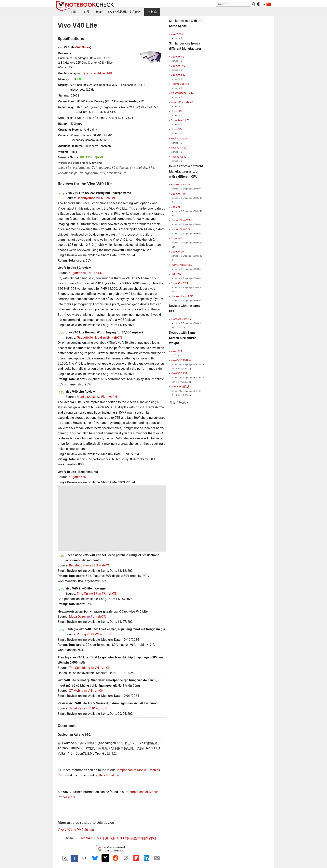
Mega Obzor (77, 617)
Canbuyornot (86, 198)
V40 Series (83, 47)
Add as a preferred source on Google (111, 849)
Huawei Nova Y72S (182, 265)
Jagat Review (78, 708)
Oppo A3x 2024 (179, 283)
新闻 (99, 12)
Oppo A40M (178, 252)
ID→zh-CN (100, 708)
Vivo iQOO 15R (179, 373)
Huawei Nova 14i (180, 184)
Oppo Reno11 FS (180, 120)
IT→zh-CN (103, 565)
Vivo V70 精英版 (180, 387)
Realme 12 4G (179, 157)
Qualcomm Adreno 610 (97, 73)
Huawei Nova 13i (180, 229)
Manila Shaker (87, 397)
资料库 (152, 12)
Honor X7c (177, 129)
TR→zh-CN (109, 594)
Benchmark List (110, 775)
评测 (86, 12)
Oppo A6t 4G (178, 66)
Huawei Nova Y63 (181, 220)
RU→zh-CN (98, 617)
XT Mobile (76, 691)
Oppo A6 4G (178, 57)
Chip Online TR (87, 594)
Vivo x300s (177, 351)
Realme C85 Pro (180, 84)
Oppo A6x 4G (178, 75)
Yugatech (76, 273)
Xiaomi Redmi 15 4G (182, 93)
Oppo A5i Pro (178, 194)
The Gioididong (80, 668)
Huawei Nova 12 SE (182, 296)
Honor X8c (177, 111)
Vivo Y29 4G (178, 34)
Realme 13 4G (179, 148)
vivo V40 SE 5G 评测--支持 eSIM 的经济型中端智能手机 (118, 838)
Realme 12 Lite (179, 139)
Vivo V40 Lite (67, 830)
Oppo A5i (176, 207)
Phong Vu (84, 634)
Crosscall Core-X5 (181, 319)
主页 (73, 12)
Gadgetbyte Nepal (89, 337)
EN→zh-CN (107, 198)
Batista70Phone (80, 565)
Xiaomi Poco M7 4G (182, 102)
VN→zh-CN (103, 634)
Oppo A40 (176, 238)
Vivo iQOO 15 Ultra (181, 360)
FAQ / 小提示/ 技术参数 (125, 12)
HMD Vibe (177, 274)
